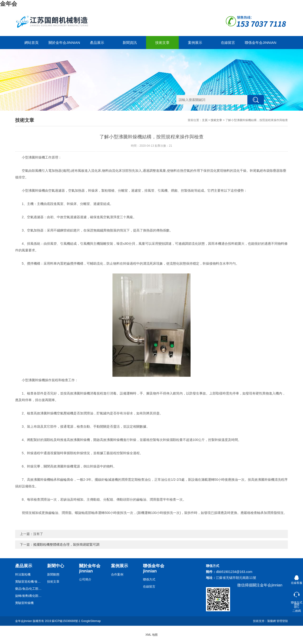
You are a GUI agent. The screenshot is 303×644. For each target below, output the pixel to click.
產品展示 (97, 43)
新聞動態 (53, 574)
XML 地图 (151, 635)
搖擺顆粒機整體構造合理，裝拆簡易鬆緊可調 (66, 544)
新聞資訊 (130, 43)
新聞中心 (56, 566)
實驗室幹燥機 (24, 603)
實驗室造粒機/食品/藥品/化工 (29, 582)
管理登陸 (282, 621)
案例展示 (195, 43)
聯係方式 (149, 579)
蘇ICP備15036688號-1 (66, 621)
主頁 (205, 120)
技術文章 (162, 43)
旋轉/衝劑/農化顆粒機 (29, 596)
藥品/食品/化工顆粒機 (29, 589)
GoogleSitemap (91, 621)
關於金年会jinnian (64, 43)
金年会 (9, 4)
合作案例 (117, 574)
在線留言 (228, 43)
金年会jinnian (24, 621)
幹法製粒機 (23, 574)
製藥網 (272, 621)
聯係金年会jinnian (261, 43)
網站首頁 (31, 43)
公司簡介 (85, 579)
